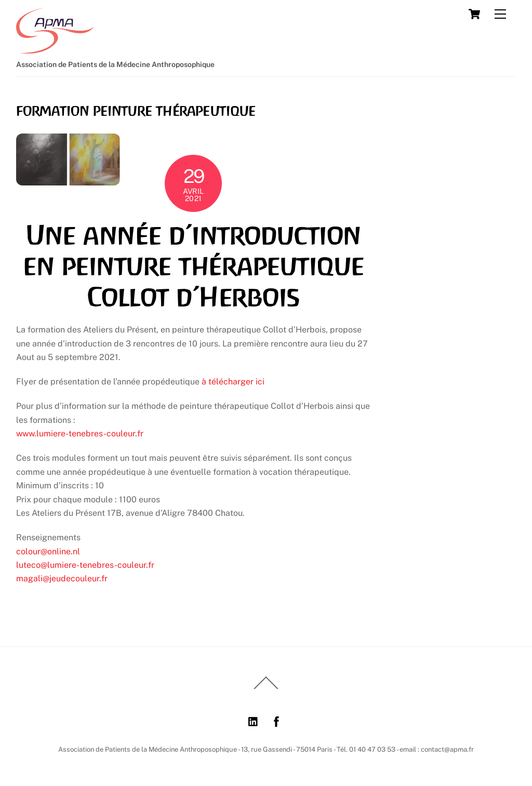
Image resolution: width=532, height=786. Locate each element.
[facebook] (276, 720)
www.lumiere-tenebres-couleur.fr (80, 434)
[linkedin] (254, 720)
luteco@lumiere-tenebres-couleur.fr (85, 565)
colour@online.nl (48, 551)
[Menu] (500, 14)
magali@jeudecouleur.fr (62, 578)
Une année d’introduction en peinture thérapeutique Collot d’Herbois (194, 266)
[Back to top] (266, 688)
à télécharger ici (233, 382)
